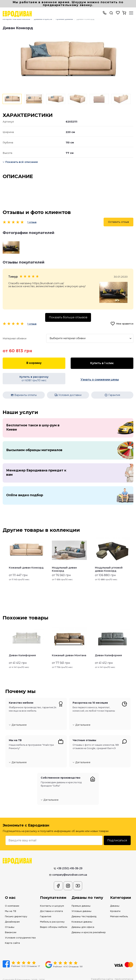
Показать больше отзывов (68, 317)
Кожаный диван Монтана (69, 650)
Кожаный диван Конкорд (26, 562)
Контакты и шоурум (52, 901)
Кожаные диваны (82, 916)
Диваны (115, 901)
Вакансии (11, 927)
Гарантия (46, 911)
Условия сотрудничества (20, 932)
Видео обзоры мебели (54, 922)
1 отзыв (32, 222)
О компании (12, 901)
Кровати (115, 906)
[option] (68, 61)
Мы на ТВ (11, 906)
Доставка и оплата (51, 906)
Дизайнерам (12, 916)
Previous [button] (4, 553)
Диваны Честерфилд (84, 911)
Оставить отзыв (118, 222)
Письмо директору (16, 911)
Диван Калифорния (22, 650)
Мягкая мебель (119, 911)
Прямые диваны (81, 901)
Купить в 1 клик (102, 363)
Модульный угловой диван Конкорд (109, 564)
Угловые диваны (81, 906)
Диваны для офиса (83, 922)
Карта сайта (12, 938)
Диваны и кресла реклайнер (89, 927)
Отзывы (10, 922)
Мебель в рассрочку (52, 916)
